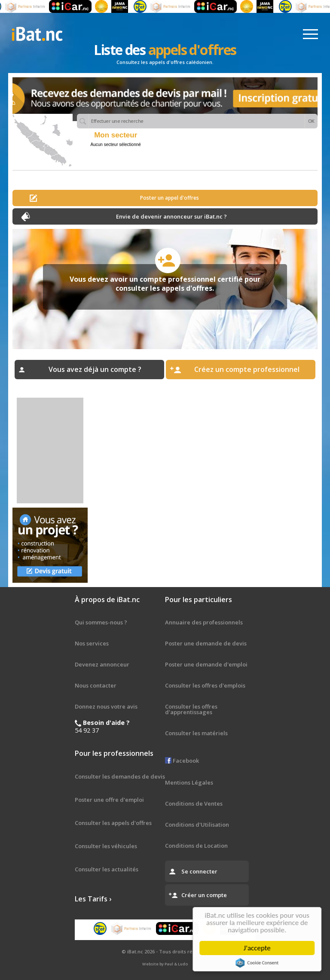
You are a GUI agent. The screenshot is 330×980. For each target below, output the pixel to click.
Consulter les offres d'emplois (205, 685)
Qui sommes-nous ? (101, 622)
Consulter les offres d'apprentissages (191, 709)
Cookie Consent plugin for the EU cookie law (259, 963)
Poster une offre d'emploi (109, 800)
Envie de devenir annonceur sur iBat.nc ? (171, 216)
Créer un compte (204, 895)
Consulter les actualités (107, 869)
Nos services (92, 643)
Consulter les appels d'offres (113, 823)
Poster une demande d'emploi (206, 664)
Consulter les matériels (196, 733)
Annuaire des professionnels (204, 622)
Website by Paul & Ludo (165, 964)
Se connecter (199, 871)
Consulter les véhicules (106, 846)
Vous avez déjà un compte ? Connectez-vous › (95, 372)
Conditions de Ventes (194, 803)
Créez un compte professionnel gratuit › (247, 372)
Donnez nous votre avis (106, 706)
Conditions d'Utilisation (197, 825)
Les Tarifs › (93, 899)
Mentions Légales (189, 782)
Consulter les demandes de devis (120, 776)
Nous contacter (96, 685)
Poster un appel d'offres (170, 198)
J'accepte (258, 948)
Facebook (182, 761)
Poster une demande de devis (206, 643)
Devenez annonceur (102, 664)
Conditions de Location (196, 846)
